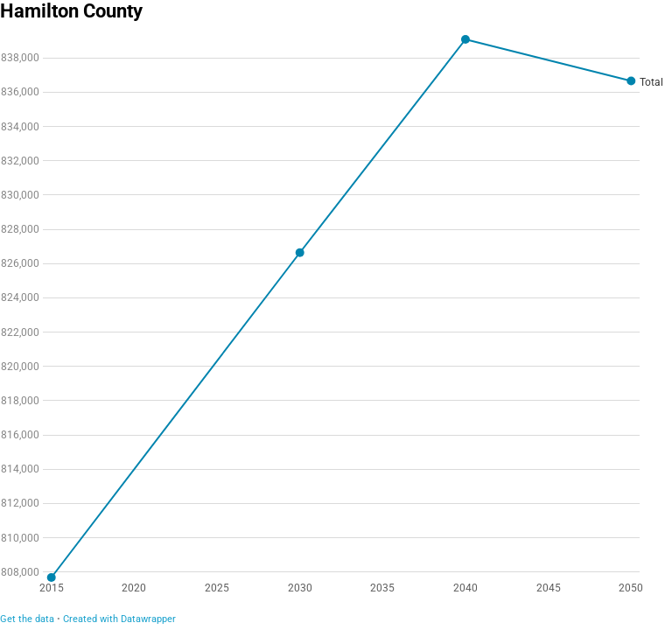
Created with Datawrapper (119, 619)
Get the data (27, 619)
